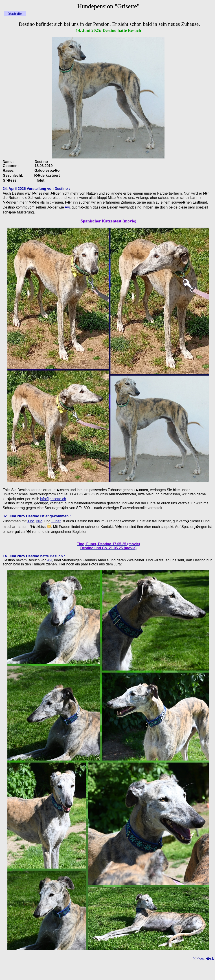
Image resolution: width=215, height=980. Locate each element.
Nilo (39, 521)
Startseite (15, 13)
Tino (31, 521)
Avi (67, 207)
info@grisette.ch (53, 499)
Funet (56, 521)
